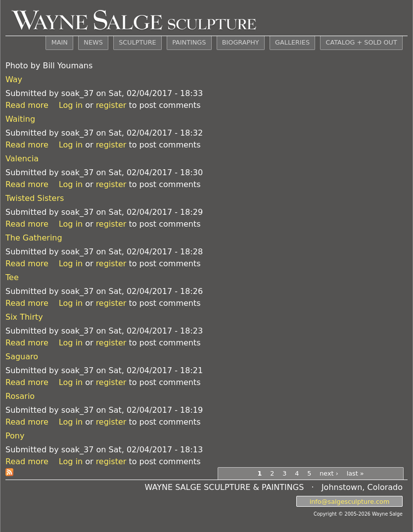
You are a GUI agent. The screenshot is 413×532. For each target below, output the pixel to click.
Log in (71, 105)
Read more (27, 105)
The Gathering (34, 238)
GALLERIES (292, 42)
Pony (15, 436)
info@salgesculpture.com (350, 501)
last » (355, 473)
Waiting (20, 119)
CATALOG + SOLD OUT (361, 42)
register (111, 105)
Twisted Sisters (35, 198)
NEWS (93, 42)
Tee (12, 277)
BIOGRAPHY (241, 42)
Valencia (22, 159)
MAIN (60, 42)
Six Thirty (24, 317)
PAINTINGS (189, 42)
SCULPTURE (137, 42)
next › (329, 473)
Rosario (20, 396)
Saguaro (22, 357)
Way (14, 79)
